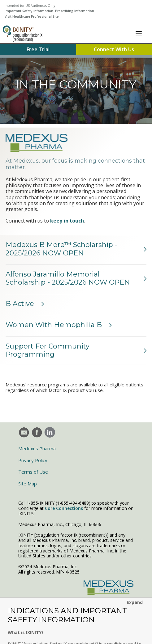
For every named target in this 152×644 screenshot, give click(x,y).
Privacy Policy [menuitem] (33, 460)
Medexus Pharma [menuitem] (37, 448)
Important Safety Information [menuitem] (29, 11)
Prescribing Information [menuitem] (75, 11)
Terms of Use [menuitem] (33, 472)
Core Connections (64, 508)
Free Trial (38, 49)
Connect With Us (114, 49)
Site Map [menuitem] (28, 484)
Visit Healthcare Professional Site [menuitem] (32, 16)
